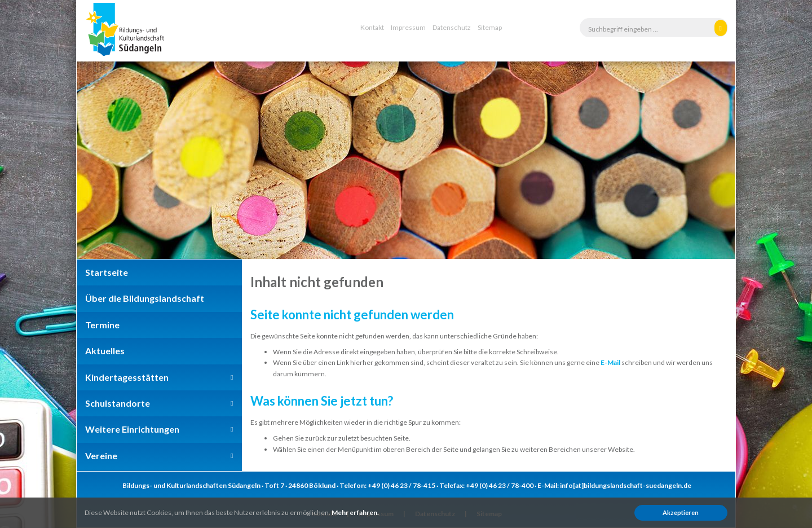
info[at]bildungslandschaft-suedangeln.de (626, 485)
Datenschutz (452, 27)
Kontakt (372, 27)
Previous (103, 160)
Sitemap (490, 27)
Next (709, 160)
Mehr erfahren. (355, 512)
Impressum (408, 27)
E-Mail (610, 362)
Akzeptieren (681, 512)
